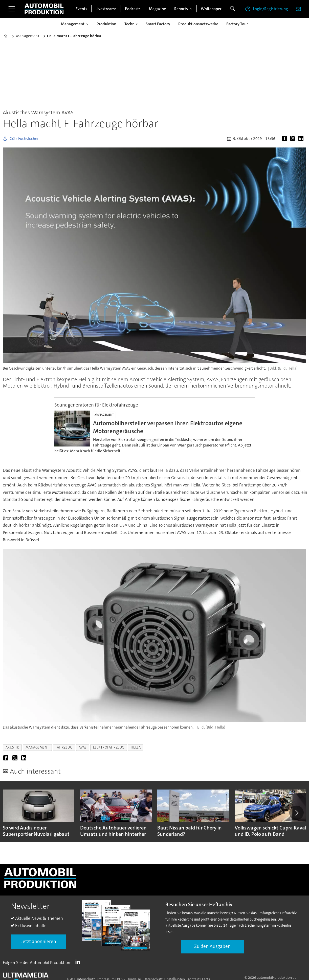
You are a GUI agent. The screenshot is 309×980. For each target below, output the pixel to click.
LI (79, 962)
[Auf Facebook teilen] (286, 139)
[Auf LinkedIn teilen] (302, 139)
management (37, 747)
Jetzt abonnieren (39, 941)
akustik (12, 747)
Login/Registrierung (270, 9)
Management (73, 24)
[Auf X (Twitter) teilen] (294, 139)
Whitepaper (211, 9)
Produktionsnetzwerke (198, 24)
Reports (181, 9)
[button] (296, 813)
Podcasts (133, 9)
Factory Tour (237, 24)
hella (136, 747)
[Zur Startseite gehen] (44, 9)
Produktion (106, 24)
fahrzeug (64, 747)
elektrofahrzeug (109, 747)
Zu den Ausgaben (212, 946)
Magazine (157, 9)
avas (83, 747)
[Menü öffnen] (12, 9)
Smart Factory (158, 24)
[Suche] (232, 9)
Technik (131, 24)
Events (81, 9)
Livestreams (106, 9)
